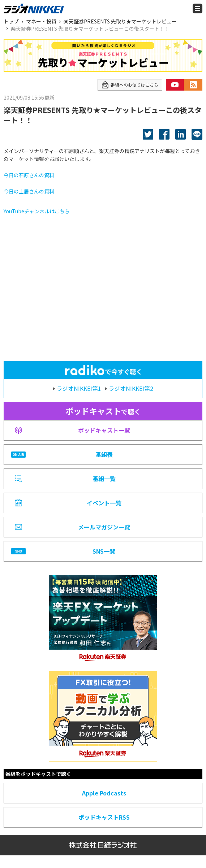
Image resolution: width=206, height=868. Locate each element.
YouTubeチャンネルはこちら (37, 211)
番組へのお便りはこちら (130, 85)
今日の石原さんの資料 (29, 175)
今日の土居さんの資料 (29, 191)
